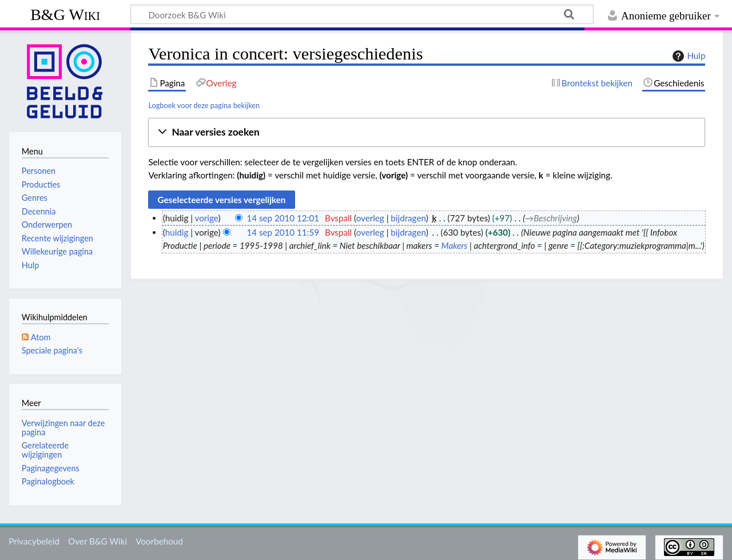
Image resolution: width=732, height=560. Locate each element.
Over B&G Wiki (98, 541)
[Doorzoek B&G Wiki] (362, 14)
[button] (427, 132)
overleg (370, 218)
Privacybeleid (34, 541)
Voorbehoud (159, 541)
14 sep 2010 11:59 (283, 232)
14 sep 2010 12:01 (283, 218)
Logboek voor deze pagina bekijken (204, 105)
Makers (455, 245)
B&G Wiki (65, 15)
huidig (177, 232)
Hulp (687, 56)
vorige (207, 218)
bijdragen (408, 218)
